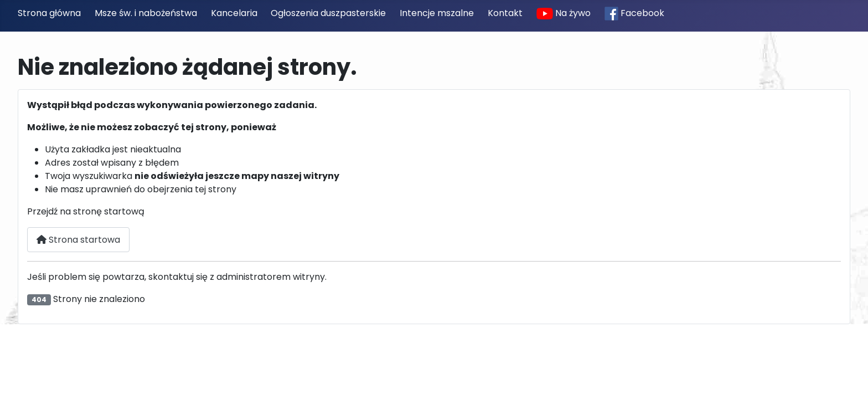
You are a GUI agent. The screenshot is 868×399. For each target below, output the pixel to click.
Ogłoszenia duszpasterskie (328, 13)
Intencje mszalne (437, 13)
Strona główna (49, 13)
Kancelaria (234, 13)
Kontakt (505, 13)
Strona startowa (78, 240)
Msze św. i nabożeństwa (146, 13)
